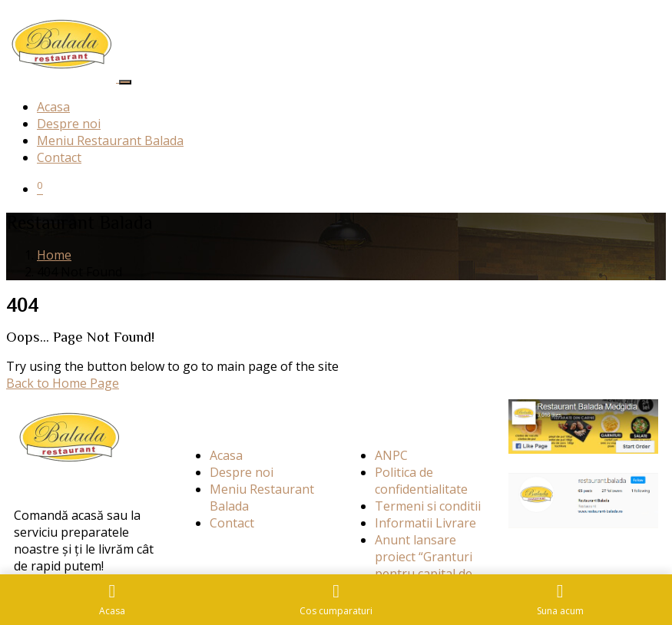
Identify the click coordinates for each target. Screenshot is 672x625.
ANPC (391, 455)
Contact (59, 157)
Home (54, 255)
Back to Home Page (63, 383)
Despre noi (69, 124)
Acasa (53, 107)
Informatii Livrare (425, 523)
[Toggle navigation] (125, 82)
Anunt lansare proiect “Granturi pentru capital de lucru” (424, 565)
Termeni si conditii (428, 506)
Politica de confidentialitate (421, 481)
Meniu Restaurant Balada (110, 141)
